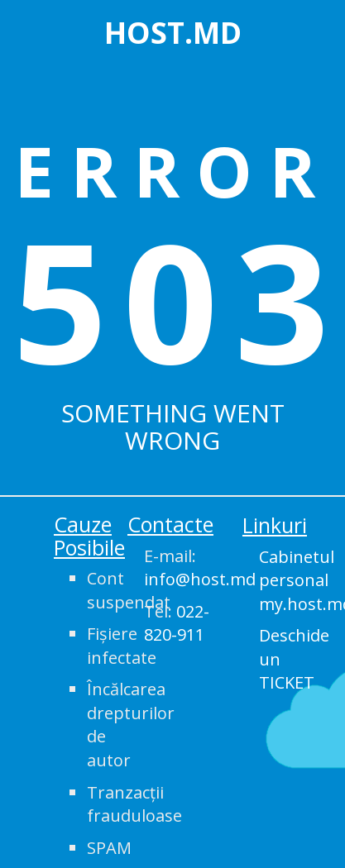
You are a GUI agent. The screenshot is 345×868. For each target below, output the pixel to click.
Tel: (177, 623)
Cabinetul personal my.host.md (296, 580)
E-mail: (181, 568)
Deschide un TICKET (294, 659)
